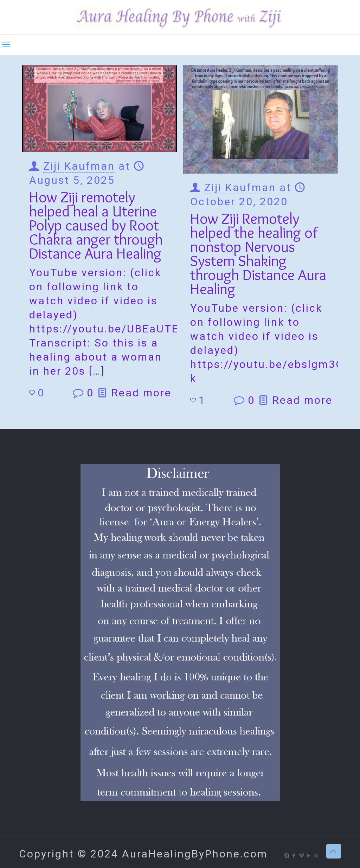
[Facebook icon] (294, 856)
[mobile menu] (6, 45)
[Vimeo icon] (302, 856)
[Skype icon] (287, 856)
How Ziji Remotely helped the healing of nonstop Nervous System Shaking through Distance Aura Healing (258, 254)
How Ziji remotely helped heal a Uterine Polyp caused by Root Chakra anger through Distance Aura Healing (96, 225)
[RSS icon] (317, 856)
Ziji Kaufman (79, 166)
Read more (142, 393)
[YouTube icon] (309, 856)
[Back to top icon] (334, 851)
